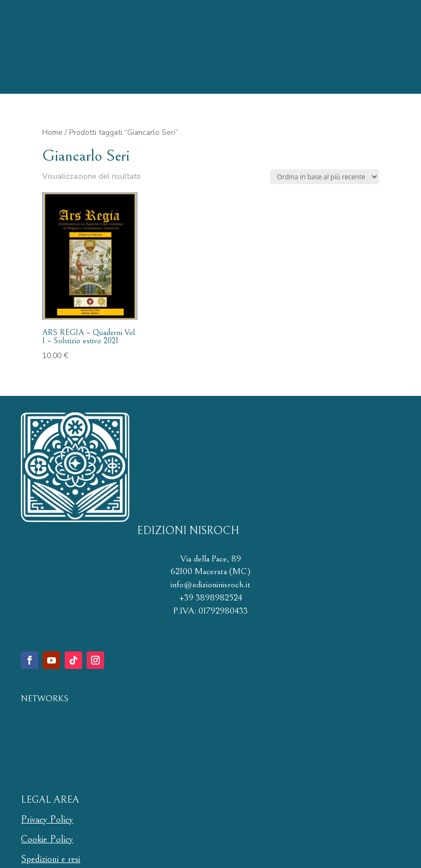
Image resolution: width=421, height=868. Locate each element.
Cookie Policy (47, 839)
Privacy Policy (47, 819)
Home (52, 132)
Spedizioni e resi (50, 859)
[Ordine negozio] (325, 177)
